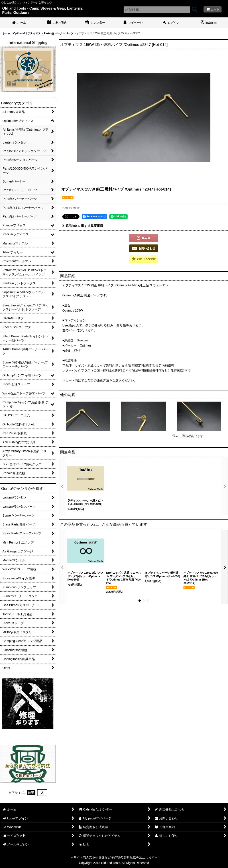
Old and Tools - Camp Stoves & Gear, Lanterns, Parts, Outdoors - (43, 10)
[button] (144, 238)
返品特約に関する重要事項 (83, 226)
